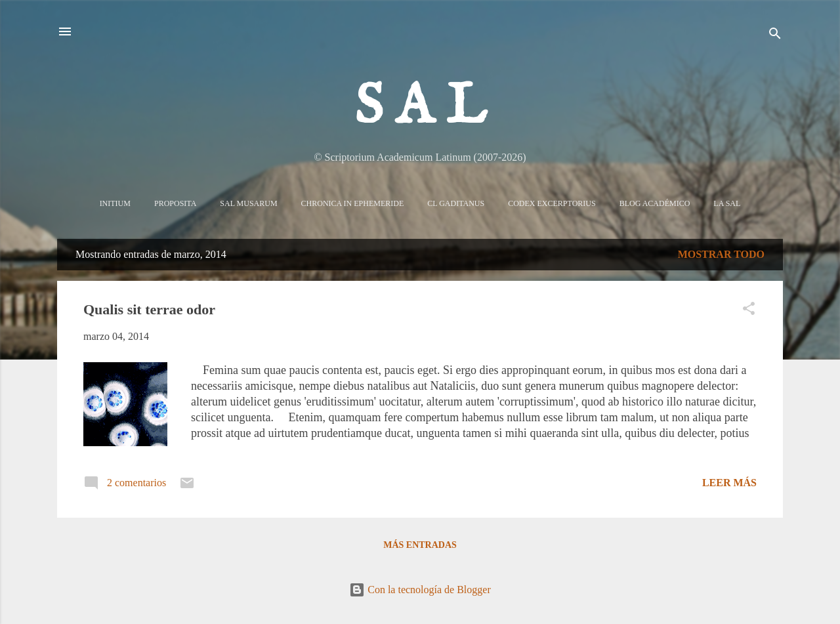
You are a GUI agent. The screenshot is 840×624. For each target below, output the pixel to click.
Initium (115, 203)
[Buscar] (775, 36)
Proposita (175, 203)
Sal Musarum (248, 203)
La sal (727, 203)
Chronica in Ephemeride (353, 203)
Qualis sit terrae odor (149, 309)
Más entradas (420, 545)
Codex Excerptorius (552, 203)
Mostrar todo (721, 254)
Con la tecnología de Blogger (420, 590)
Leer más (729, 483)
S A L (420, 108)
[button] (749, 311)
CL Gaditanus (456, 203)
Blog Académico (655, 203)
